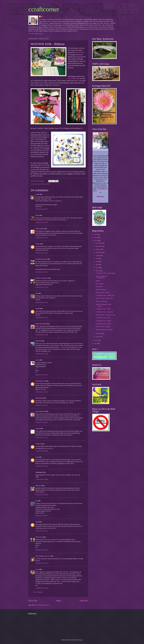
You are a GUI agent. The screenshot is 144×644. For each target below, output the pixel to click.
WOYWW (44, 165)
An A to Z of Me (39, 184)
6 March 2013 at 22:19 (42, 405)
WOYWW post (80, 52)
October (98, 249)
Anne (37, 457)
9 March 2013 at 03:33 (42, 531)
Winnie (38, 244)
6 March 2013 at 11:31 (42, 272)
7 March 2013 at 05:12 (42, 438)
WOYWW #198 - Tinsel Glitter (104, 298)
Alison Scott (39, 537)
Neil (37, 293)
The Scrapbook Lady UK (43, 556)
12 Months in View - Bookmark (104, 312)
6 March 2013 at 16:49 (42, 354)
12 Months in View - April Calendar (106, 273)
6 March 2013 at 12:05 (42, 302)
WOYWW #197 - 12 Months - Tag (105, 315)
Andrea (38, 428)
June (97, 262)
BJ (42, 17)
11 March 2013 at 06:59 (42, 588)
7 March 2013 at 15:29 (42, 466)
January (98, 337)
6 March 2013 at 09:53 (42, 222)
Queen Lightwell (40, 411)
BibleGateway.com (100, 198)
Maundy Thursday (101, 290)
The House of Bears (41, 259)
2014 (96, 238)
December (99, 243)
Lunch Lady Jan (40, 381)
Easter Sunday (100, 284)
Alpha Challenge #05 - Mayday (104, 330)
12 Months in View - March (103, 324)
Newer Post (33, 601)
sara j (37, 569)
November (99, 246)
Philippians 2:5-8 (103, 191)
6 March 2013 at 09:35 (42, 209)
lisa (36, 501)
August (98, 255)
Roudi (37, 194)
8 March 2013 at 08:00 (42, 495)
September (99, 252)
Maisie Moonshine (41, 324)
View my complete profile (36, 34)
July (97, 259)
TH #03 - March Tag (101, 301)
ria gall (37, 308)
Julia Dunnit (39, 398)
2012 (96, 340)
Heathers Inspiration (42, 278)
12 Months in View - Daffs (103, 318)
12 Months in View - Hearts (103, 309)
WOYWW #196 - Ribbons (103, 327)
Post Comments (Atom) (42, 605)
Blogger (80, 640)
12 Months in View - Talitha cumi (105, 295)
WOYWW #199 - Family (103, 293)
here (81, 128)
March (98, 271)
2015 (96, 235)
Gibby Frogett (40, 229)
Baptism (98, 281)
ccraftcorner (44, 9)
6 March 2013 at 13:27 (42, 318)
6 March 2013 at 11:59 (42, 287)
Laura (37, 360)
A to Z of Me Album (74, 79)
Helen (37, 215)
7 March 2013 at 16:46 (42, 479)
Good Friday (99, 287)
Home (58, 601)
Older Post (84, 601)
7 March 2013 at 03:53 (42, 422)
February (99, 333)
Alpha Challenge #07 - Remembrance (102, 277)
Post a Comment (38, 592)
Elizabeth (38, 341)
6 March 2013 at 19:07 (42, 375)
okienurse (38, 486)
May (97, 265)
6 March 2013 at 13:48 (42, 335)
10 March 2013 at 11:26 (42, 563)
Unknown (38, 444)
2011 (96, 344)
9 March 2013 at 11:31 (42, 550)
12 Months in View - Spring (103, 321)
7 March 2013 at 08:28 (42, 451)
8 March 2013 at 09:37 (42, 516)
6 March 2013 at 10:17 (42, 253)
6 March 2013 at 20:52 (42, 392)
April (37, 522)
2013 (96, 241)
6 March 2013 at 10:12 (42, 238)
